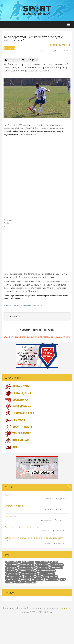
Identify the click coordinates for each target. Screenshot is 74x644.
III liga (55, 562)
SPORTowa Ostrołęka (11, 305)
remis (63, 579)
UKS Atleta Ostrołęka (29, 574)
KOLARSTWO (17, 440)
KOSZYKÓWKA (18, 407)
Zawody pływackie (50, 577)
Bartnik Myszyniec (13, 562)
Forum (8, 487)
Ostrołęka (10, 571)
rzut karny (10, 582)
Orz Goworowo (57, 568)
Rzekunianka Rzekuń (26, 571)
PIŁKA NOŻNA (17, 387)
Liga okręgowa (11, 568)
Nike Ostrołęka (43, 568)
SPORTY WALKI (18, 427)
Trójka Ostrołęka (12, 574)
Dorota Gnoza (28, 562)
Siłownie (9, 495)
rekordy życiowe (52, 579)
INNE (12, 447)
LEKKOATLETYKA (20, 413)
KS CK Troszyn (12, 565)
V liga (38, 577)
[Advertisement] (44, 245)
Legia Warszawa (57, 565)
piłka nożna (25, 579)
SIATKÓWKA (16, 400)
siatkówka (20, 582)
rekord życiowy (37, 579)
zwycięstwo (31, 582)
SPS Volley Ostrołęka (46, 571)
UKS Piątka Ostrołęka (14, 577)
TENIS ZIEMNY (18, 434)
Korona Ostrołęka (27, 565)
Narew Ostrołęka (27, 567)
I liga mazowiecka (43, 562)
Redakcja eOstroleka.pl (60, 45)
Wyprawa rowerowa (14, 506)
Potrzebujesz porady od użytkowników (22, 527)
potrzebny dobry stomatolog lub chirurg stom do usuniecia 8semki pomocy (35, 539)
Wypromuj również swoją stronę (31, 305)
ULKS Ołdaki (29, 577)
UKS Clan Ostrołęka (47, 574)
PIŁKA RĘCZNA (18, 393)
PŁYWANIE (15, 420)
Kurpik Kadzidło (42, 565)
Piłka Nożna (10, 517)
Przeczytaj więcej (63, 608)
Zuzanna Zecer (12, 579)
